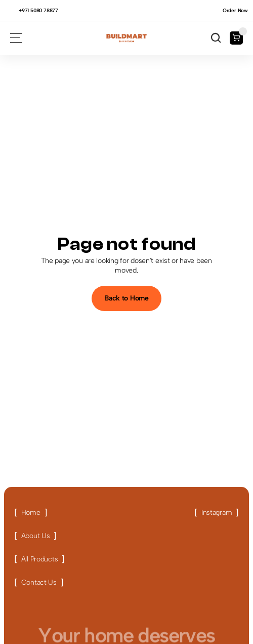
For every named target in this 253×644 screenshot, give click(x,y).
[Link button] (31, 513)
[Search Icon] (216, 38)
